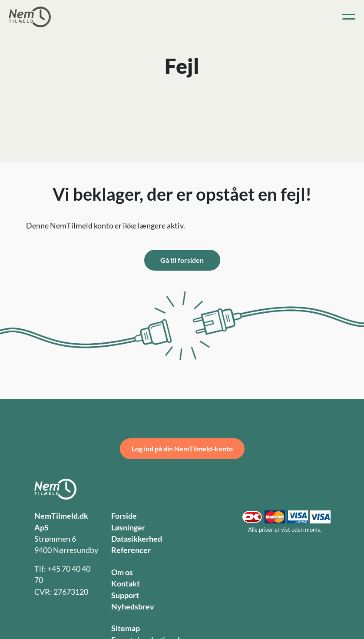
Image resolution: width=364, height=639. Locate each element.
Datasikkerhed (137, 539)
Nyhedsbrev (133, 607)
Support (125, 595)
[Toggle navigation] (349, 17)
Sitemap (126, 628)
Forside (124, 516)
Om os (122, 572)
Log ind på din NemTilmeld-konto (182, 449)
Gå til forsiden (182, 260)
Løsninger (128, 528)
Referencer (131, 550)
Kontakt (126, 584)
